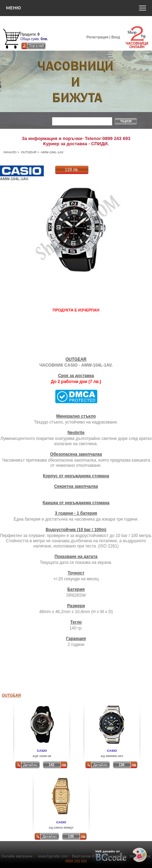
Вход (116, 37)
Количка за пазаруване (39, 30)
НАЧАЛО (10, 152)
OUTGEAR (29, 152)
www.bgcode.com (53, 856)
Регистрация (98, 37)
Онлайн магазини (17, 856)
